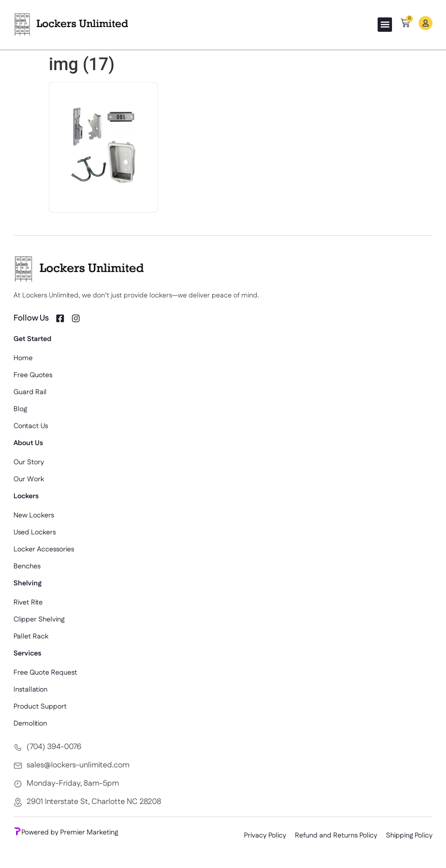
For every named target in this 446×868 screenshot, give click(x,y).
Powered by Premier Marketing (66, 833)
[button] (385, 25)
